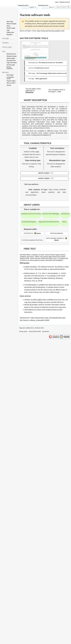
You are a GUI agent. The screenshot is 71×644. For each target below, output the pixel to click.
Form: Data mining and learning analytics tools (48, 31)
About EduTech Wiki (35, 332)
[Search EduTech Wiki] (63, 11)
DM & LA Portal (25, 31)
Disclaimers (46, 332)
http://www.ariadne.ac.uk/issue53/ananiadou (50, 269)
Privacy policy (23, 332)
